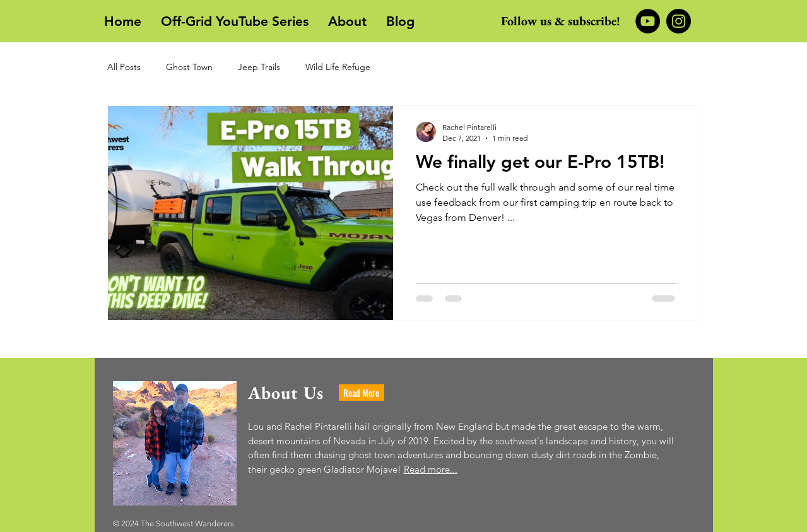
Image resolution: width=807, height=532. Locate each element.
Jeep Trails (259, 67)
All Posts (124, 67)
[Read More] (362, 393)
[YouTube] (648, 21)
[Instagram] (679, 21)
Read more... (431, 469)
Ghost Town (189, 67)
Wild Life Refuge (338, 67)
